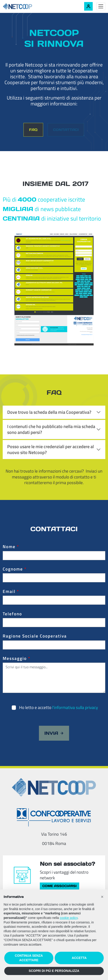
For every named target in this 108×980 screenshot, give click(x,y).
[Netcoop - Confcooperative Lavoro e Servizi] (27, 6)
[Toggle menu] (101, 7)
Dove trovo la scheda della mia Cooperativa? (49, 412)
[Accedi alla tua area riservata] (88, 6)
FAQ (33, 130)
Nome (11, 547)
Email (11, 591)
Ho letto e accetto (58, 707)
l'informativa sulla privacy (75, 707)
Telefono (12, 614)
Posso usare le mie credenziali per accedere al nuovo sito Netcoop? (51, 449)
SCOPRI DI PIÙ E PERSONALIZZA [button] (54, 971)
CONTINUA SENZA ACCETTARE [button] (29, 958)
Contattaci (66, 130)
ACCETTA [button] (79, 958)
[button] (102, 897)
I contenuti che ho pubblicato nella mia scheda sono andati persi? (51, 429)
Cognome (15, 569)
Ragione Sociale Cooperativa (35, 636)
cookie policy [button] (69, 918)
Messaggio (17, 658)
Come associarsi (60, 886)
